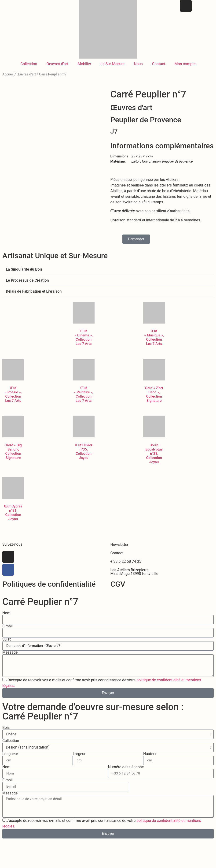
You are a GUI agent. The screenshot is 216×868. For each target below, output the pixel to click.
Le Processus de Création (27, 285)
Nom (6, 618)
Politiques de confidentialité (49, 589)
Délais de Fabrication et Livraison (34, 296)
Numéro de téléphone (126, 771)
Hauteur (150, 758)
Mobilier (84, 64)
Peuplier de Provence (146, 120)
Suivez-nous (12, 549)
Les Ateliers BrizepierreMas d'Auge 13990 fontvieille (134, 576)
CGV (118, 589)
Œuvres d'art (26, 74)
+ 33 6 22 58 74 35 (126, 566)
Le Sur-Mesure (113, 64)
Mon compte (185, 64)
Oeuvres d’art (57, 64)
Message (10, 657)
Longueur (10, 758)
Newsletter (119, 549)
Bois (6, 732)
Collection (29, 64)
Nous (138, 64)
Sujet (7, 644)
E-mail (7, 631)
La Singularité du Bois (24, 274)
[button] (108, 274)
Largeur (79, 758)
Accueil (8, 74)
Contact (159, 64)
